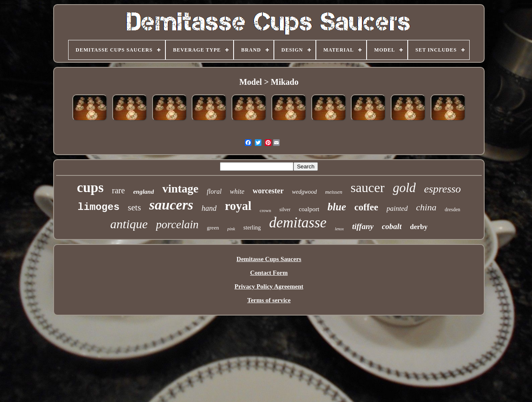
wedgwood (304, 192)
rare (118, 190)
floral (214, 191)
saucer (367, 187)
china (426, 207)
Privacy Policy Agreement (269, 286)
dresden (452, 210)
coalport (309, 209)
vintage (180, 189)
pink (231, 229)
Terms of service (269, 300)
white (237, 191)
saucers (171, 205)
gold (404, 188)
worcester (268, 191)
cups (90, 187)
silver (285, 210)
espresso (442, 189)
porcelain (177, 224)
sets (135, 207)
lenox (340, 229)
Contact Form (269, 273)
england (143, 192)
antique (129, 224)
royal (238, 206)
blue (337, 207)
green (213, 228)
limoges (99, 207)
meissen (334, 192)
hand (209, 208)
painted (397, 208)
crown (266, 210)
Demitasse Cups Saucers (269, 259)
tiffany (363, 226)
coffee (366, 207)
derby (419, 227)
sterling (252, 228)
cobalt (392, 226)
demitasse (298, 223)
